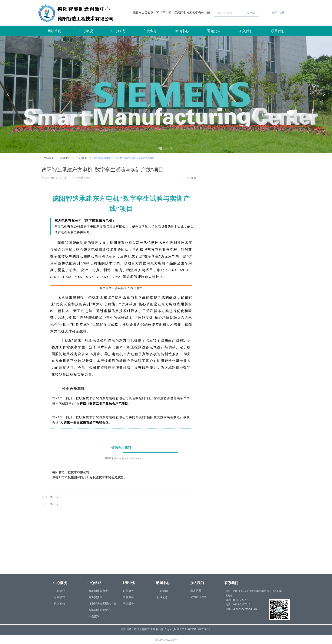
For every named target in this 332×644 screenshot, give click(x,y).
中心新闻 (82, 158)
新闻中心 (65, 158)
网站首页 (49, 158)
